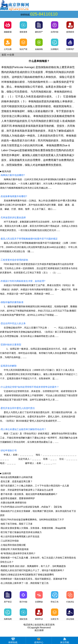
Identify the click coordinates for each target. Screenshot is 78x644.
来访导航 (65, 640)
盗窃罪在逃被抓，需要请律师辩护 (18, 498)
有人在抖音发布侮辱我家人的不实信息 (20, 536)
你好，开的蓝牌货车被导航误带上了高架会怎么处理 (27, 490)
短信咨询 (39, 625)
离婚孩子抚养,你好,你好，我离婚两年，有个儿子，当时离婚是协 (33, 566)
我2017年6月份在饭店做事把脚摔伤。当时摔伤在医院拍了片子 (32, 520)
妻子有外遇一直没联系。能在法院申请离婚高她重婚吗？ (29, 494)
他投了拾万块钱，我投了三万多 (17, 524)
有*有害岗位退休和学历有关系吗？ (18, 553)
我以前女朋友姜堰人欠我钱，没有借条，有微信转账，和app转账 (33, 528)
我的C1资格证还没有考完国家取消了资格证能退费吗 (27, 575)
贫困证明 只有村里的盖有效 (15, 549)
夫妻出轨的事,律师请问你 (14, 503)
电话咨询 (28, 625)
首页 (4, 55)
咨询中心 (39, 640)
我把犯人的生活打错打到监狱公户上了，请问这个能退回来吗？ (33, 570)
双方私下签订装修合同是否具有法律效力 (21, 532)
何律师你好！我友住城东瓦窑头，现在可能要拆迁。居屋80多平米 (34, 579)
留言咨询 (50, 625)
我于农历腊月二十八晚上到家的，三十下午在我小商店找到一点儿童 (35, 486)
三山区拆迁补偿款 (10, 541)
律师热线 (13, 640)
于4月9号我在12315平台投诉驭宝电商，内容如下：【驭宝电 (31, 507)
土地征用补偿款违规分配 (13, 545)
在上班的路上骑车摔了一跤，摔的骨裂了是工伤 (25, 583)
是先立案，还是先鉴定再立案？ (17, 481)
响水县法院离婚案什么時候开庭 (17, 477)
